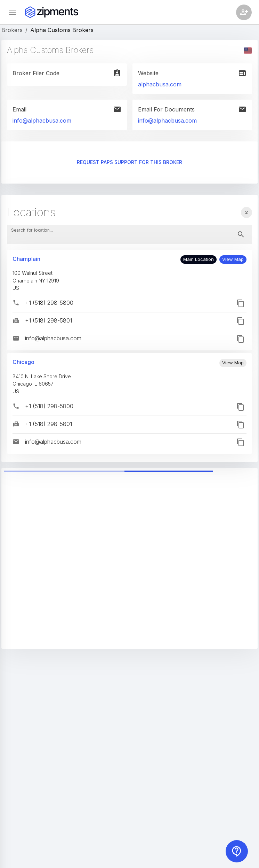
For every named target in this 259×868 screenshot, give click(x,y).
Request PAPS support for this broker (129, 162)
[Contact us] (237, 851)
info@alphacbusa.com (42, 121)
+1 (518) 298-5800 (49, 303)
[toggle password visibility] (241, 234)
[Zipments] (52, 12)
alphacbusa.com (160, 84)
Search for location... (32, 230)
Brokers (12, 30)
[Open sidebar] (13, 12)
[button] (233, 259)
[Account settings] (244, 12)
